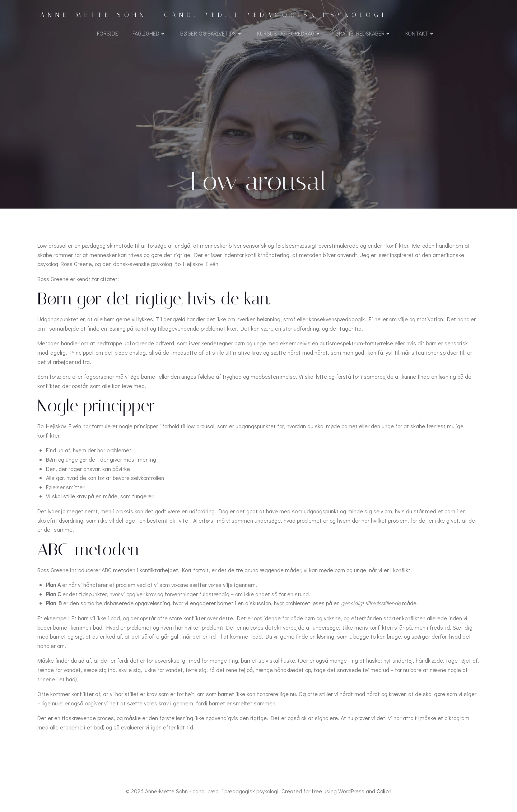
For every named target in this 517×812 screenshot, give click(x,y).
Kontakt (420, 33)
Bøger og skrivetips (211, 33)
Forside (108, 33)
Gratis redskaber (363, 33)
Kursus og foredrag (289, 33)
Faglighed (149, 33)
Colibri (384, 791)
